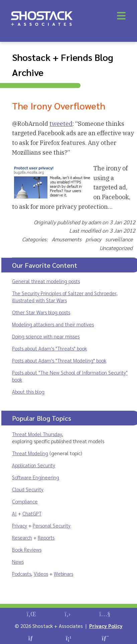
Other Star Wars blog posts (41, 312)
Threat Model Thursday (37, 434)
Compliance (25, 501)
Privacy (20, 525)
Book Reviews (27, 549)
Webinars (63, 574)
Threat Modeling (30, 453)
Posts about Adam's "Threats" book (49, 348)
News (18, 561)
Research (22, 537)
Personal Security (52, 525)
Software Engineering (36, 477)
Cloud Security (28, 489)
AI (14, 513)
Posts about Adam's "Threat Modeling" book (59, 360)
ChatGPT (32, 513)
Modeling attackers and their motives (53, 324)
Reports (46, 537)
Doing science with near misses (46, 336)
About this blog (28, 391)
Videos (41, 574)
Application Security (34, 465)
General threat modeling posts (46, 281)
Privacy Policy (106, 626)
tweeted (61, 124)
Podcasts (22, 574)
